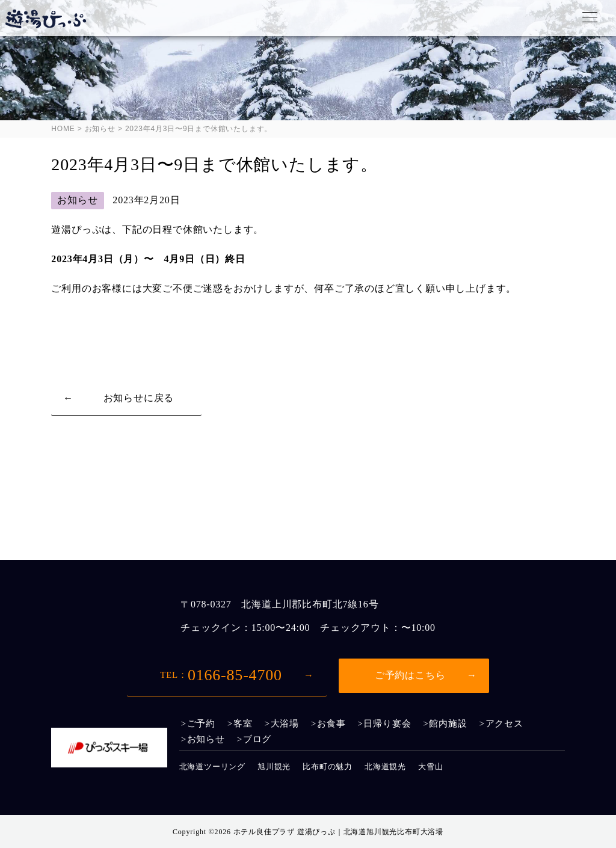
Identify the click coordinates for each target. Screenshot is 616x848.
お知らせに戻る (139, 398)
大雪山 (430, 767)
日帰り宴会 (387, 724)
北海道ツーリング (212, 767)
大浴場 (285, 724)
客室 (243, 724)
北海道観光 (385, 767)
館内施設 (448, 724)
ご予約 (201, 724)
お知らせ (100, 129)
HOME (63, 129)
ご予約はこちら (410, 675)
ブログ (257, 739)
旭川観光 (274, 767)
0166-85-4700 (221, 675)
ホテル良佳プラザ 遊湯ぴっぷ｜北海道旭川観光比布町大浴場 (338, 832)
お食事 (331, 724)
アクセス (504, 724)
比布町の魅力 (328, 767)
